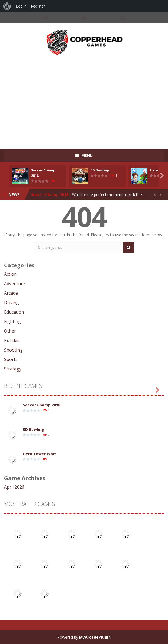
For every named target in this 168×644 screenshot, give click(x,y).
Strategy (13, 369)
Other (10, 331)
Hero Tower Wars (40, 454)
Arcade (11, 293)
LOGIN (46, 18)
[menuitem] (7, 6)
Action (10, 274)
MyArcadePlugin (95, 637)
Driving (11, 303)
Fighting (12, 321)
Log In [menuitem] (21, 6)
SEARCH (123, 18)
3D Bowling (100, 170)
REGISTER (84, 18)
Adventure (15, 284)
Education (14, 312)
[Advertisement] (86, 99)
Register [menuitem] (38, 6)
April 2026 (14, 487)
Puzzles (12, 340)
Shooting (13, 350)
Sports (11, 359)
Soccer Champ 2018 (50, 195)
